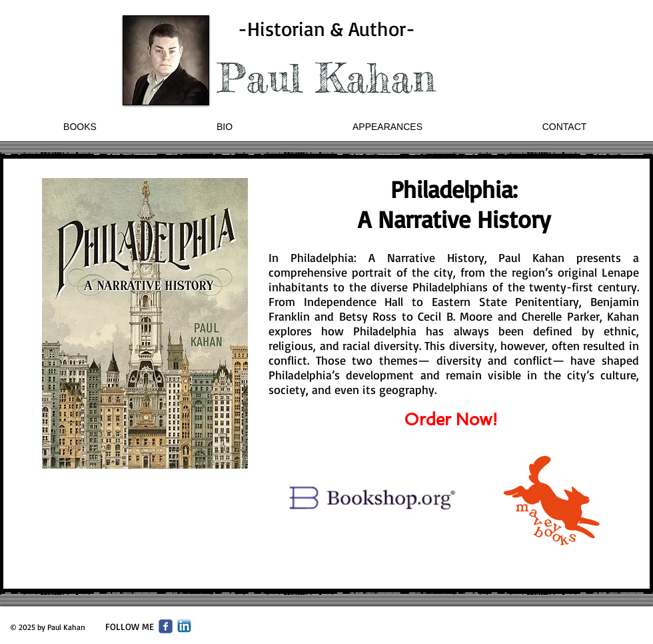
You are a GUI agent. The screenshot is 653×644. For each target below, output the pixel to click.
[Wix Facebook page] (166, 626)
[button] (80, 127)
